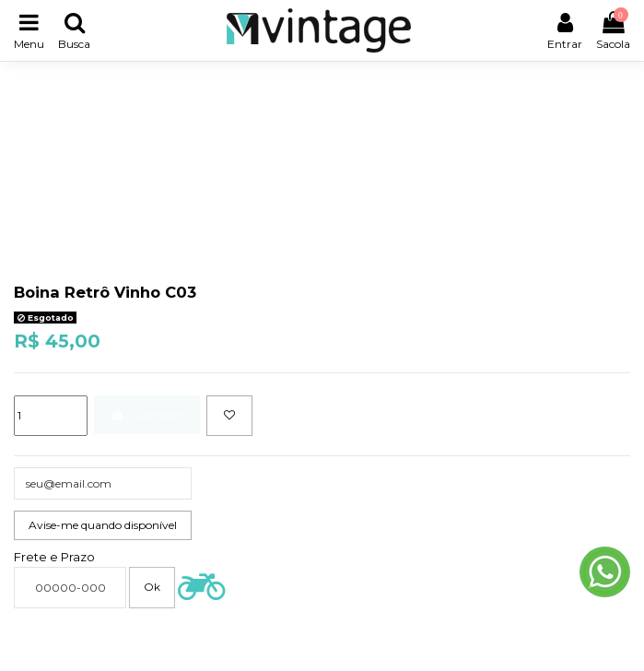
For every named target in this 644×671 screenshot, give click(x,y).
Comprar (146, 414)
